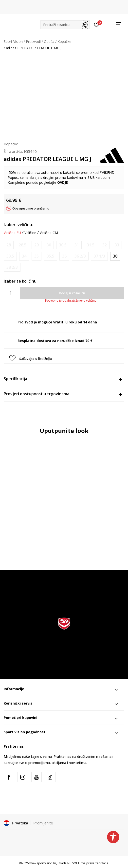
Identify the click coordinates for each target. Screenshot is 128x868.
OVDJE (63, 182)
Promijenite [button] (43, 823)
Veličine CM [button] (49, 233)
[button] (65, 25)
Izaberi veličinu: (18, 225)
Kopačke (64, 41)
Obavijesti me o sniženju (31, 208)
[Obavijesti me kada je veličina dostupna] (9, 245)
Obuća (49, 41)
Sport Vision (13, 41)
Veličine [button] (30, 233)
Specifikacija (63, 379)
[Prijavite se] (97, 25)
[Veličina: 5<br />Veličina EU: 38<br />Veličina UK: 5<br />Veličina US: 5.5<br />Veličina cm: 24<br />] (115, 256)
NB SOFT (73, 863)
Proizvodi (33, 41)
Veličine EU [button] (12, 233)
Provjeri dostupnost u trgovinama (63, 394)
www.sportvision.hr (43, 863)
